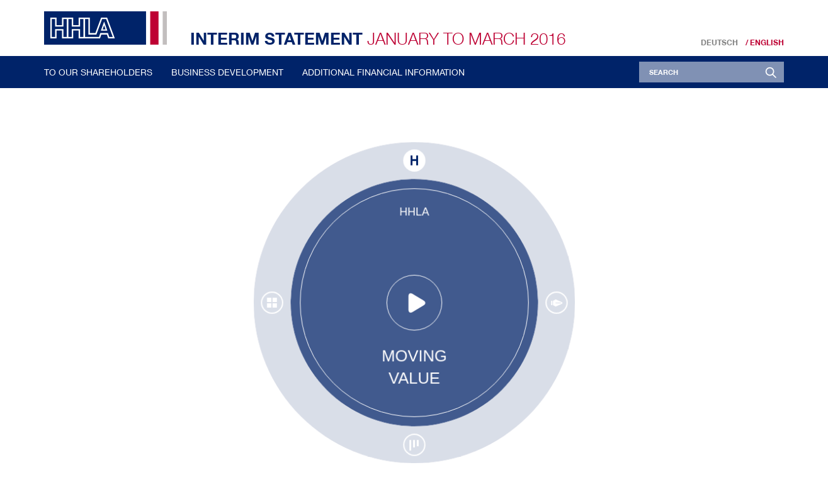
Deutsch (719, 43)
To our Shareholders (98, 72)
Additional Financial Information (383, 72)
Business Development (227, 72)
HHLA (110, 28)
